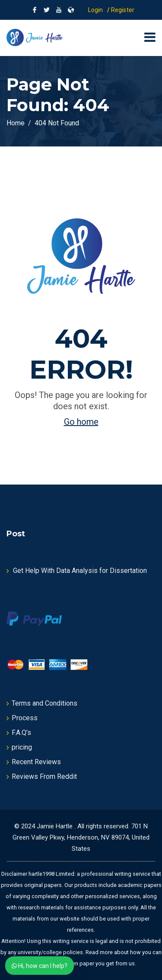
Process (25, 718)
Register (123, 10)
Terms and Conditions (44, 703)
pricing (22, 747)
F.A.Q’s (21, 733)
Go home (81, 422)
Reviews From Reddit (44, 776)
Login (96, 10)
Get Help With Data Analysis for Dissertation (80, 571)
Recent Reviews (36, 762)
